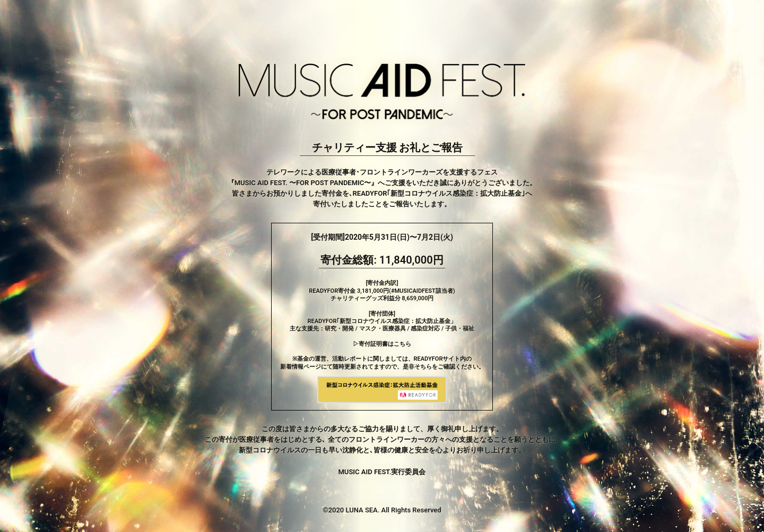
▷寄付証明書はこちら (382, 344)
